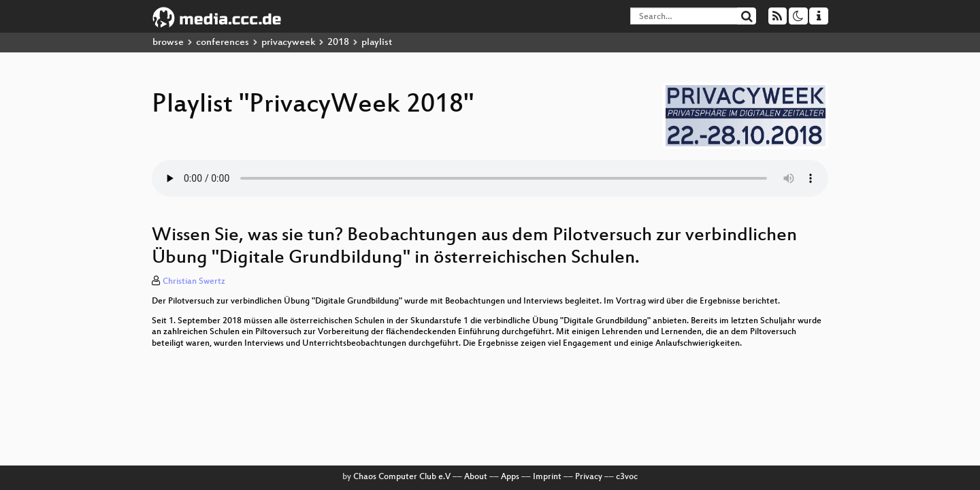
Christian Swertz (194, 282)
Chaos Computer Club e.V (402, 477)
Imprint (547, 477)
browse (168, 43)
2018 (338, 43)
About (476, 477)
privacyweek (288, 43)
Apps (510, 477)
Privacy (589, 477)
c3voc (627, 477)
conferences (223, 43)
